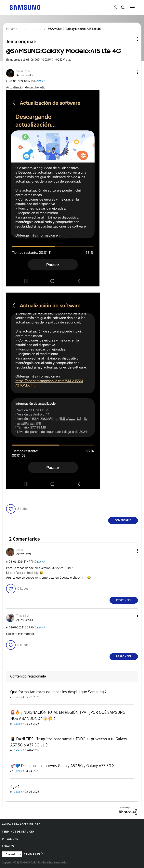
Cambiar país (34, 854)
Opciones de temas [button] (131, 39)
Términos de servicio (18, 832)
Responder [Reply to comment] (124, 600)
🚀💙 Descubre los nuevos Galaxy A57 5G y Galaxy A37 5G (61, 766)
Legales (8, 846)
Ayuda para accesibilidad (21, 824)
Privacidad (10, 839)
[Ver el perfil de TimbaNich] (23, 616)
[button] (131, 72)
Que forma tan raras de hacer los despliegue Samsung (57, 692)
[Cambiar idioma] (12, 854)
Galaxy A (40, 81)
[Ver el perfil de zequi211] (21, 550)
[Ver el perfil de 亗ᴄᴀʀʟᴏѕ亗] (23, 71)
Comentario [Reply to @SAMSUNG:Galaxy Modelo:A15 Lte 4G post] (123, 520)
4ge (13, 786)
